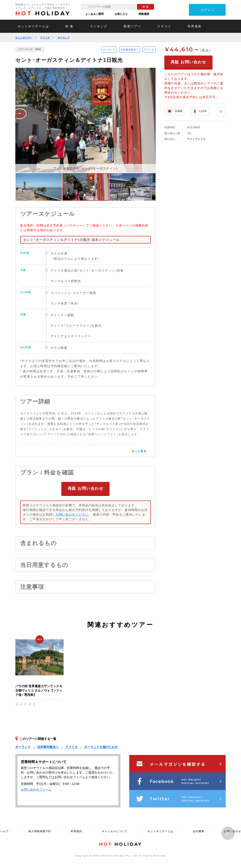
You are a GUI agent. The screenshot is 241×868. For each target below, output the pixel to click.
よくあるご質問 (94, 14)
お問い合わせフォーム (36, 789)
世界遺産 (195, 26)
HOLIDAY (43, 13)
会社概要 (198, 831)
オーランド (64, 38)
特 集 (69, 26)
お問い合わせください (72, 514)
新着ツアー (132, 26)
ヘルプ (4, 831)
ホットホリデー (24, 38)
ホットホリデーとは (33, 26)
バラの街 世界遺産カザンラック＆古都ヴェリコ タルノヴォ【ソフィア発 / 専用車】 (39, 690)
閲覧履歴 (144, 14)
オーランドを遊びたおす (101, 747)
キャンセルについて (115, 831)
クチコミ (164, 26)
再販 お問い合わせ (86, 488)
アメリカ (45, 38)
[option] (85, 120)
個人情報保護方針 (40, 831)
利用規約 (76, 831)
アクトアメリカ (196, 139)
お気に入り (121, 14)
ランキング (99, 26)
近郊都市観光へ (130, 50)
